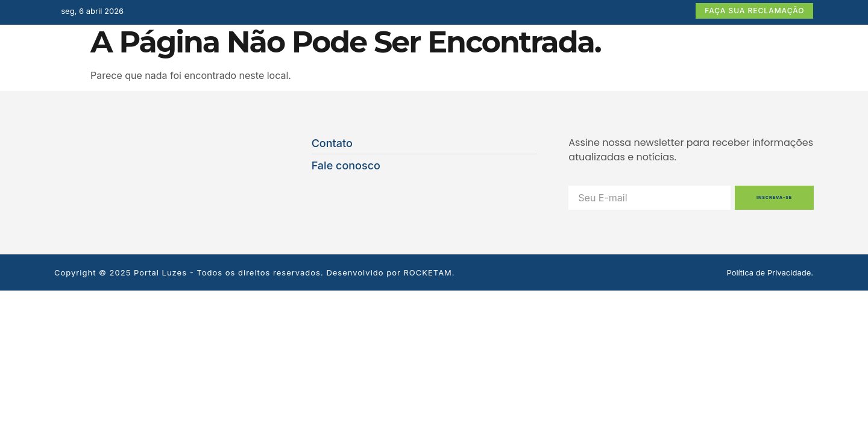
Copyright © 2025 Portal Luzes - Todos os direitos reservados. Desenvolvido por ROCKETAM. (255, 272)
